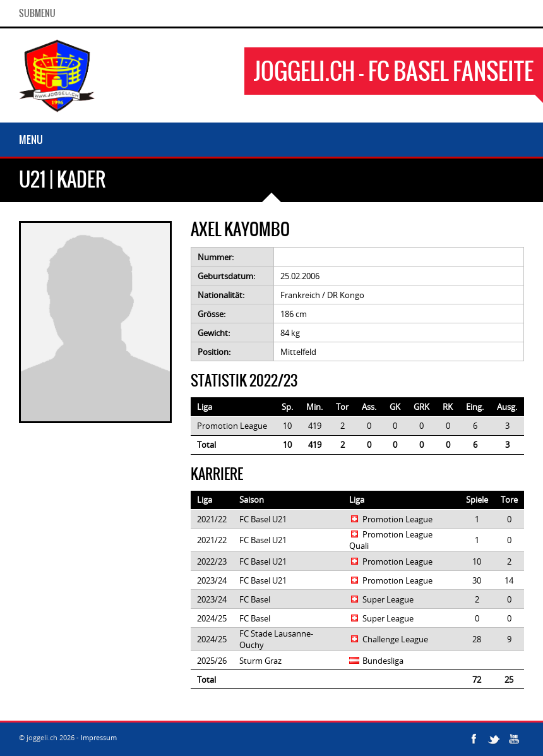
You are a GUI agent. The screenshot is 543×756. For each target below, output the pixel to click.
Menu (31, 140)
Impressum (99, 737)
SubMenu (37, 13)
